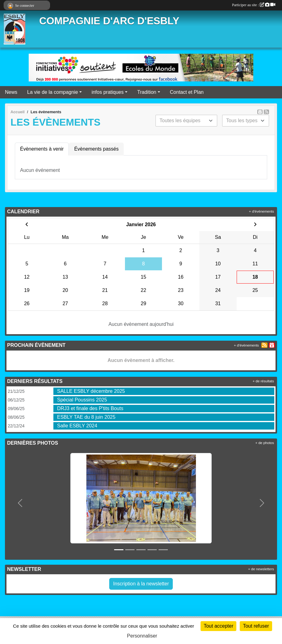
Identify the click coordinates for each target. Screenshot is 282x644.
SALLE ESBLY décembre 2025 (91, 391)
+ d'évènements (261, 211)
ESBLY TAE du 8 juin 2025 (86, 417)
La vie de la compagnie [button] (53, 92)
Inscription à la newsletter (141, 584)
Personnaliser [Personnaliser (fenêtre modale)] (142, 636)
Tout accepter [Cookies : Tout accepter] (218, 626)
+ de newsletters (261, 569)
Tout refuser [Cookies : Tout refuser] (256, 626)
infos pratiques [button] (108, 92)
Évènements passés (96, 149)
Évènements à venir (42, 149)
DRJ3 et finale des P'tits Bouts (90, 408)
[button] (20, 503)
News (11, 92)
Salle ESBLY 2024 (77, 426)
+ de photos (265, 443)
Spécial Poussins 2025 (82, 400)
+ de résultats (263, 381)
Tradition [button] (147, 92)
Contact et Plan (187, 92)
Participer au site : (254, 5)
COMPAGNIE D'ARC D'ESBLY (109, 21)
